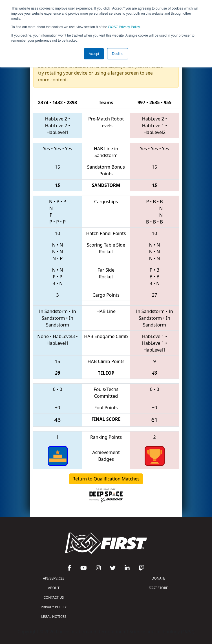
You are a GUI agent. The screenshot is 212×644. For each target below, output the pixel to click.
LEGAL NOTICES (54, 617)
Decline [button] (118, 54)
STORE (158, 588)
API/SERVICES (54, 578)
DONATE (158, 578)
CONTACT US (54, 597)
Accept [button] (94, 54)
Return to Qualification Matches (106, 479)
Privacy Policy (124, 27)
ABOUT (54, 588)
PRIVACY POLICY (54, 607)
